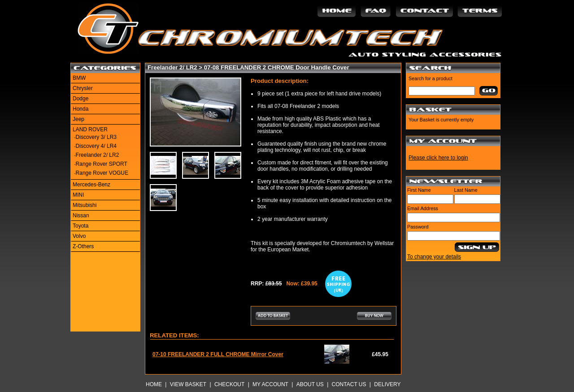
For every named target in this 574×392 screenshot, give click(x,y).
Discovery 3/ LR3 (96, 137)
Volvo (79, 236)
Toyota (80, 226)
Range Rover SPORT (102, 164)
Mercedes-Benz (91, 185)
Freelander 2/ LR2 (98, 155)
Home (154, 384)
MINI (78, 195)
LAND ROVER (90, 129)
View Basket (188, 384)
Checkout (229, 384)
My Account (270, 384)
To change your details (434, 257)
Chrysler (83, 88)
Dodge (80, 99)
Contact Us (349, 384)
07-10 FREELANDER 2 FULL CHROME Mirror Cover (218, 354)
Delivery (387, 384)
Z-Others (83, 246)
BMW (79, 78)
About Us (310, 384)
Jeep (78, 119)
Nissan (81, 215)
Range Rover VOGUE (102, 173)
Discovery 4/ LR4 (96, 146)
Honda (80, 109)
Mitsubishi (85, 205)
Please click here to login (438, 158)
